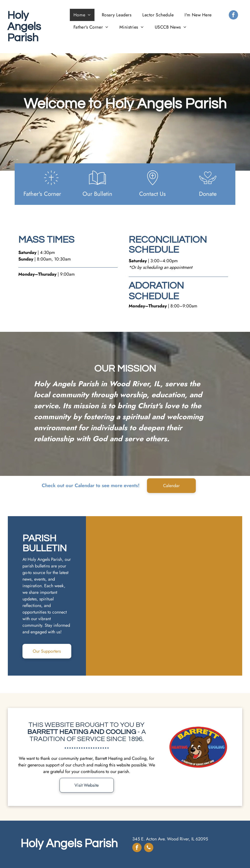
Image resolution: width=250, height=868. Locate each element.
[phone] (149, 848)
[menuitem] (84, 15)
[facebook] (233, 16)
